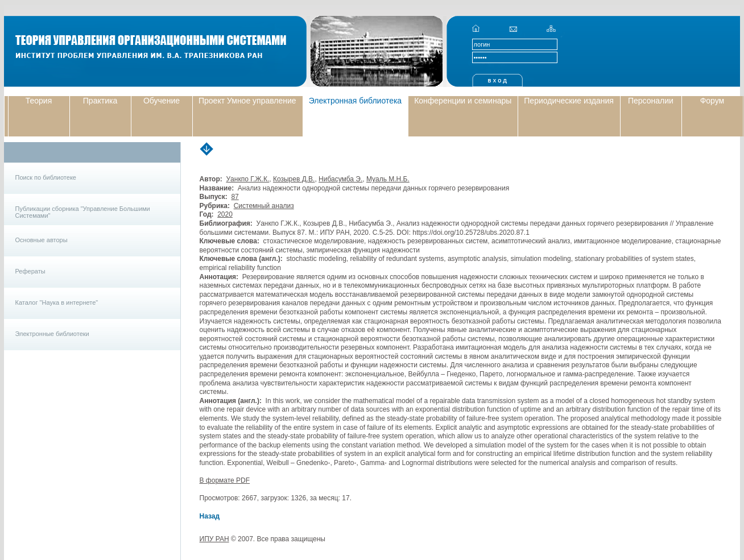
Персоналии (651, 101)
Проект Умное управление (247, 101)
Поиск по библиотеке (46, 177)
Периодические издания (569, 101)
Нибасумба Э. (340, 179)
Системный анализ (264, 206)
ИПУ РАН (214, 539)
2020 (225, 214)
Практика (100, 101)
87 (235, 197)
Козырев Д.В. (294, 179)
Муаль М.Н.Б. (388, 179)
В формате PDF (225, 480)
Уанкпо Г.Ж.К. (247, 179)
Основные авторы (42, 240)
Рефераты (30, 271)
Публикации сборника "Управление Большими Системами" (83, 212)
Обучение (162, 101)
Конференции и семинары (463, 101)
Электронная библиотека (356, 101)
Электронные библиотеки (52, 334)
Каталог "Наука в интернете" (57, 302)
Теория (39, 101)
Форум (712, 101)
